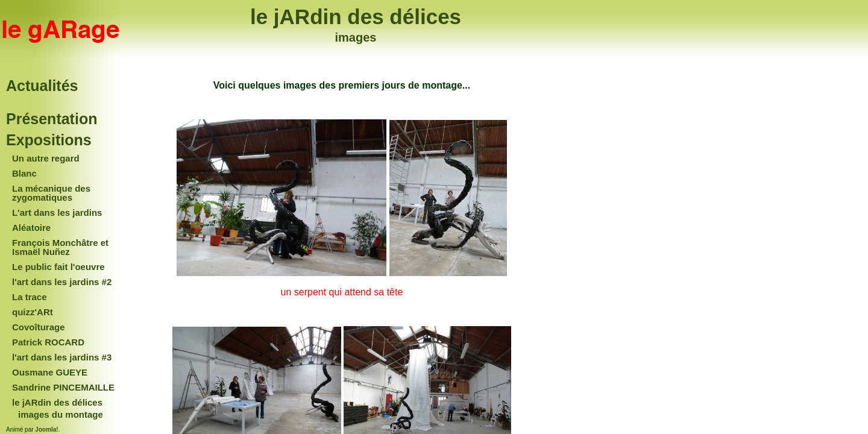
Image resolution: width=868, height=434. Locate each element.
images (356, 37)
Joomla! (46, 429)
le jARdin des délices (356, 17)
